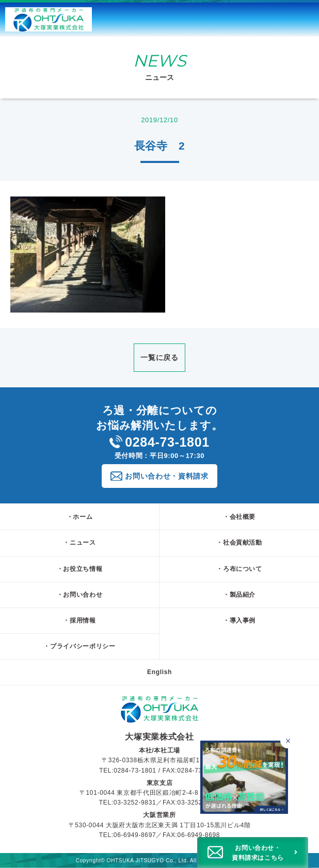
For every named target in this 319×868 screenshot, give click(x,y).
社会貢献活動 (243, 543)
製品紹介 (243, 595)
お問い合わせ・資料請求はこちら (258, 853)
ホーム (83, 517)
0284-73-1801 (159, 442)
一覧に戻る (159, 357)
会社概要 (243, 517)
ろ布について (243, 569)
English (159, 672)
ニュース (83, 543)
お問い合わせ (83, 595)
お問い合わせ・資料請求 (166, 476)
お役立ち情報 (83, 569)
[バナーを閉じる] (288, 741)
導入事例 (243, 620)
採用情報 (83, 620)
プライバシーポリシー (83, 646)
